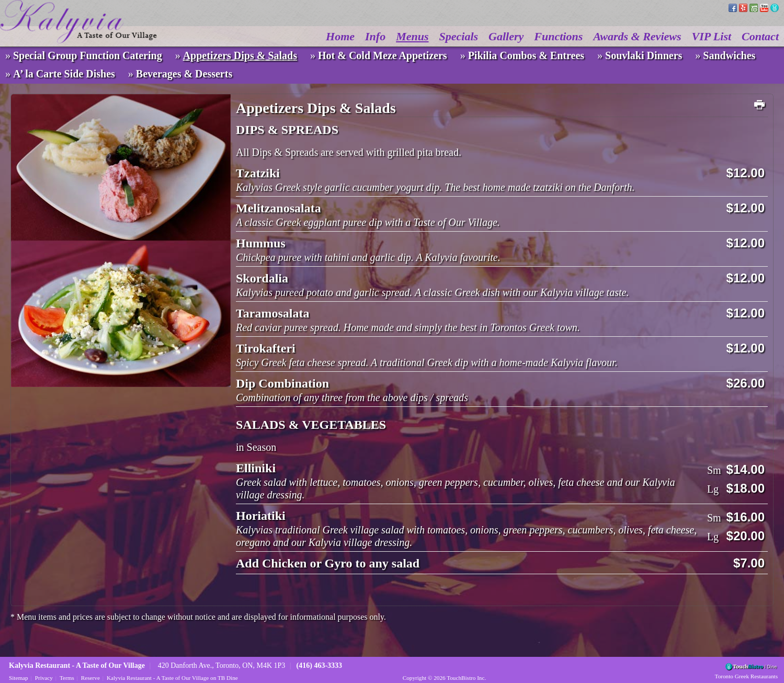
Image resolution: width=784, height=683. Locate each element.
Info (375, 36)
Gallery (506, 36)
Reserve (90, 678)
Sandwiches (729, 55)
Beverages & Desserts (184, 74)
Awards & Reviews (637, 36)
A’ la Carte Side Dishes (64, 74)
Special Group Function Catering (88, 55)
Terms (67, 678)
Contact (760, 36)
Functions (558, 36)
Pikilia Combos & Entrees (526, 55)
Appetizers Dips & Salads (240, 55)
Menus (412, 36)
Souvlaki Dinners (644, 55)
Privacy (44, 678)
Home (340, 36)
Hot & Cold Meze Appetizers (383, 55)
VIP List (712, 36)
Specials (459, 36)
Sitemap (19, 678)
